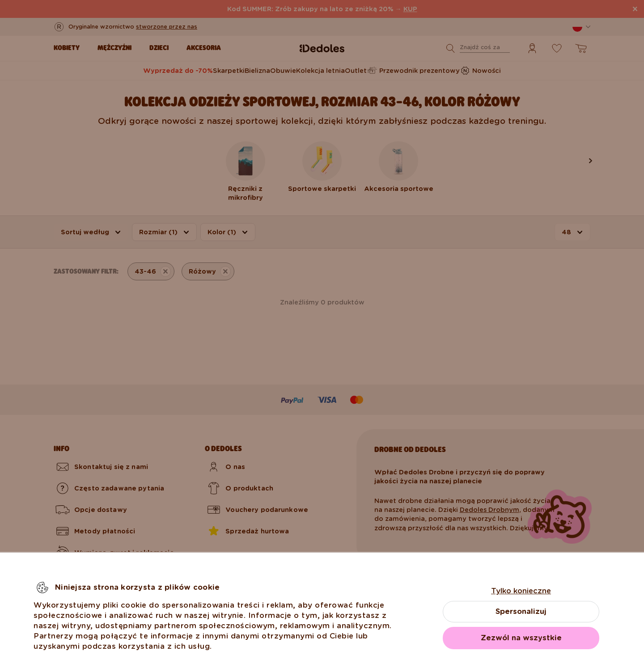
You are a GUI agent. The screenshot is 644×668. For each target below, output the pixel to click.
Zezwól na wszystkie (521, 638)
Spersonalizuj (521, 611)
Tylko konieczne (521, 591)
